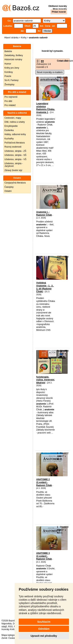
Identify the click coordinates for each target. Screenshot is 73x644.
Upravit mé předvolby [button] (44, 636)
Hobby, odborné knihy (15, 134)
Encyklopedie (11, 126)
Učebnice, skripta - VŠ (15, 159)
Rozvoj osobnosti (13, 147)
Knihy (24, 38)
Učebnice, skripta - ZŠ (15, 151)
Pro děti (8, 101)
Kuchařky (9, 139)
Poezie (8, 76)
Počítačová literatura (15, 143)
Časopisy (9, 187)
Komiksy (9, 72)
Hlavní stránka (11, 38)
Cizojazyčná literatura (15, 183)
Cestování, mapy (13, 118)
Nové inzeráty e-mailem (50, 72)
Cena (60, 61)
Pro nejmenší (11, 97)
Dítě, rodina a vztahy (15, 122)
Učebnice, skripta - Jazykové (14, 165)
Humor (8, 64)
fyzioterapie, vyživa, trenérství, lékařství (46, 380)
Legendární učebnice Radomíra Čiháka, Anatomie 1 (46, 108)
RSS (10, 627)
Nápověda (7, 624)
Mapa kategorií (9, 635)
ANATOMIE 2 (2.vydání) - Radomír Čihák (44, 482)
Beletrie (8, 51)
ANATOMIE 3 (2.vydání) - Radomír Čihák (44, 556)
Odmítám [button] (44, 629)
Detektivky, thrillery (14, 55)
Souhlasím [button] (44, 622)
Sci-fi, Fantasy (11, 80)
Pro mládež (10, 105)
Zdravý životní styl (13, 170)
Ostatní (8, 191)
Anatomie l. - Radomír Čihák (44, 213)
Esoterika (9, 130)
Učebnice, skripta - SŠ (15, 155)
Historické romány (13, 59)
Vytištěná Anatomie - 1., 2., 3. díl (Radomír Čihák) (45, 287)
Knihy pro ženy (12, 68)
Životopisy (9, 85)
